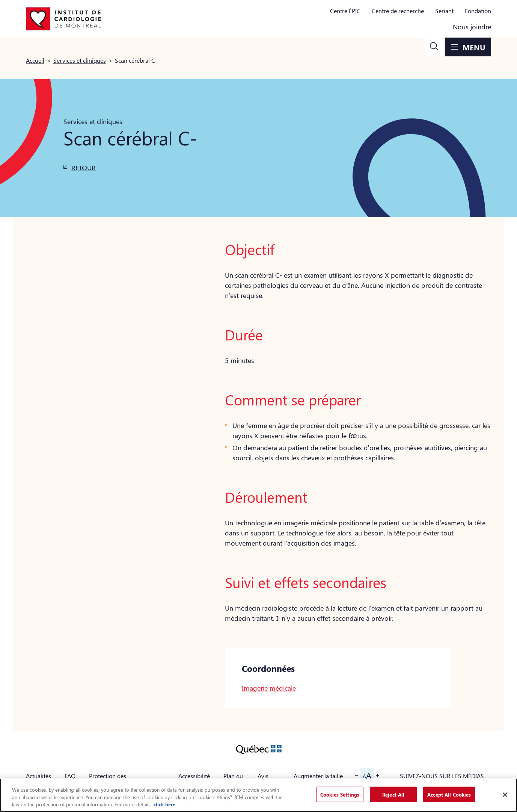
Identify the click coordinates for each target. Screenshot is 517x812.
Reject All (393, 794)
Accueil (35, 60)
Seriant (444, 11)
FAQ (70, 776)
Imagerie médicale (269, 688)
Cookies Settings (340, 794)
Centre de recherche (398, 11)
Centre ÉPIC (345, 11)
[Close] (505, 795)
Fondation (478, 11)
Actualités (38, 776)
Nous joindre (472, 27)
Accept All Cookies (449, 794)
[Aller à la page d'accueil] (63, 19)
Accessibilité (194, 776)
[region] (258, 795)
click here (164, 804)
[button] (434, 47)
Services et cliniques (80, 60)
